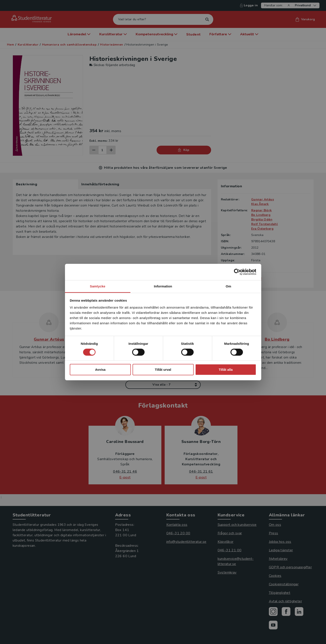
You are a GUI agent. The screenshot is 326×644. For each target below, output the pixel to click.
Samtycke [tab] (98, 286)
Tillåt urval (163, 370)
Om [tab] (228, 286)
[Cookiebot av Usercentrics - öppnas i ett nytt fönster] (237, 272)
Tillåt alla (226, 370)
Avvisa (100, 370)
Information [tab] (163, 286)
